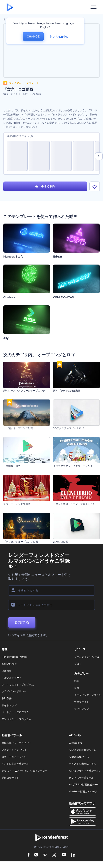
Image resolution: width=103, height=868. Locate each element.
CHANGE (33, 36)
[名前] (51, 590)
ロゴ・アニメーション (14, 757)
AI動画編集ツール (79, 757)
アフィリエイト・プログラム (18, 685)
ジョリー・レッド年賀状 (17, 504)
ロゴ (77, 688)
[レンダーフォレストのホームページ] (10, 7)
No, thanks (59, 37)
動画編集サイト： (12, 778)
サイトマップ (9, 705)
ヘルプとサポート (12, 678)
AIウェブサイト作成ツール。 (85, 771)
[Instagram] (36, 855)
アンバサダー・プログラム (16, 719)
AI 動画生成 (76, 743)
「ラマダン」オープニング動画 (21, 542)
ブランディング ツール (87, 657)
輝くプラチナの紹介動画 (67, 391)
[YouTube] (64, 855)
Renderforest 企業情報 (15, 657)
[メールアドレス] (51, 605)
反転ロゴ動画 (61, 542)
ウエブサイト (82, 702)
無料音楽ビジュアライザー (16, 743)
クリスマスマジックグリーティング (73, 466)
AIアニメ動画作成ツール (83, 750)
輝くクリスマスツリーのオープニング (24, 391)
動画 (77, 681)
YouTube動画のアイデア (83, 791)
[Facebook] (29, 855)
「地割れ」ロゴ (12, 466)
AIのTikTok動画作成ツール (84, 784)
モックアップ (82, 709)
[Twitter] (54, 855)
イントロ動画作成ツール (15, 764)
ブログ (78, 664)
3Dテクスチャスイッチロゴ (68, 428)
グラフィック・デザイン (88, 695)
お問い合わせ (9, 664)
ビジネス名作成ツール (81, 778)
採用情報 (7, 671)
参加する (22, 622)
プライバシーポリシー (14, 691)
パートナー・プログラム (15, 712)
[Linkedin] (73, 855)
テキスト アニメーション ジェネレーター (25, 771)
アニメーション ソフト (14, 750)
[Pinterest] (45, 855)
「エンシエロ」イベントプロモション (74, 504)
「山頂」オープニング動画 (18, 428)
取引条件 (7, 698)
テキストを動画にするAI (83, 764)
